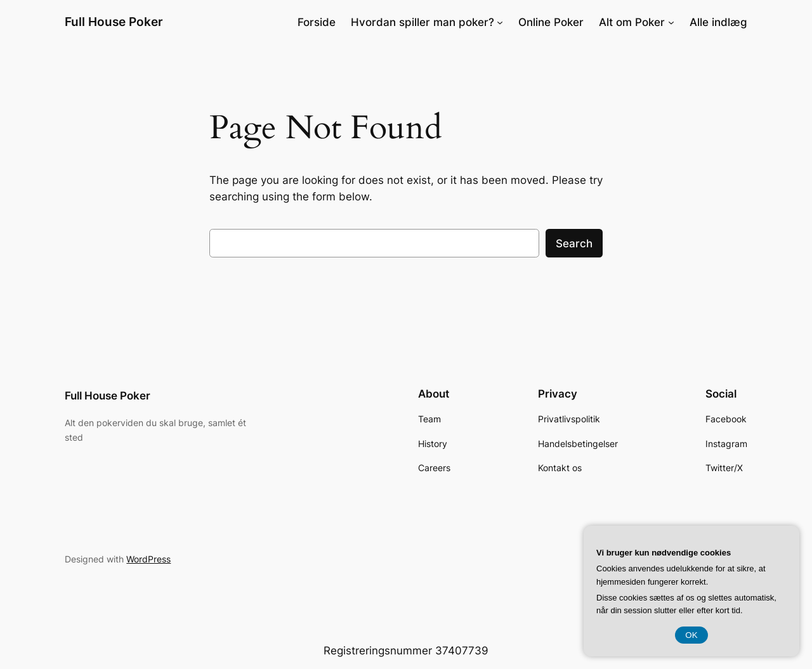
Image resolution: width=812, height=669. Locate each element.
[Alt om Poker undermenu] (671, 22)
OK (691, 635)
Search (574, 244)
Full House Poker (114, 22)
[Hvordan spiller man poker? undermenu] (500, 22)
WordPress (148, 559)
